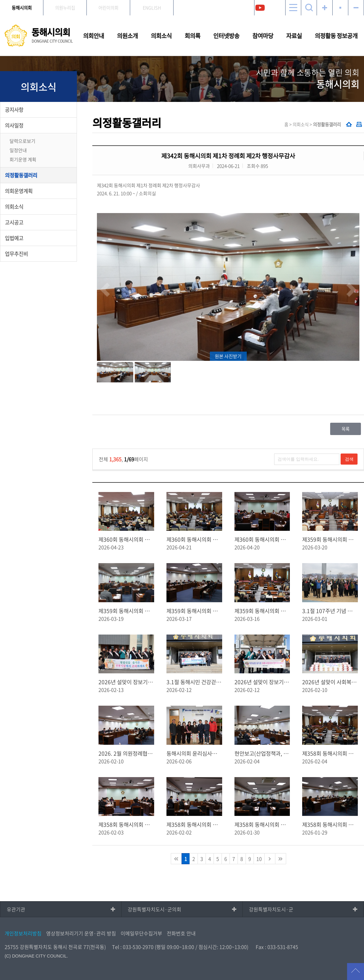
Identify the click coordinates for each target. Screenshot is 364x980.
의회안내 (94, 36)
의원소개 (127, 36)
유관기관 (16, 909)
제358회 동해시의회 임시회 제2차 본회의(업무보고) (330, 825)
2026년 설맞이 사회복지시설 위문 (330, 682)
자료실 (294, 36)
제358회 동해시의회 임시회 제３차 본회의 (262, 825)
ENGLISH (152, 8)
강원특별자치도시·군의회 (154, 909)
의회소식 (161, 36)
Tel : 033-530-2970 (133, 947)
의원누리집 (65, 8)
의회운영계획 (19, 191)
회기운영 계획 (23, 159)
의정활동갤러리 (21, 175)
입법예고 (14, 238)
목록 (346, 429)
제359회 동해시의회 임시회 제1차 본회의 (262, 611)
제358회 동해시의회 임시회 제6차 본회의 (330, 753)
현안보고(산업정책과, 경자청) (262, 753)
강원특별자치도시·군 (271, 909)
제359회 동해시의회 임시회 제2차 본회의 (194, 611)
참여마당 (263, 36)
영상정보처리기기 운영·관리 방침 (81, 933)
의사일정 (14, 125)
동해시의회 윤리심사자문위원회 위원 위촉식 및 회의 (194, 753)
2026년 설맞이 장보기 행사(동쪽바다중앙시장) (262, 682)
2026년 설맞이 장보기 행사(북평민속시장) (126, 682)
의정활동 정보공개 (336, 36)
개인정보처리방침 (23, 933)
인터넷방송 (226, 36)
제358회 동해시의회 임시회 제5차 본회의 (126, 825)
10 (259, 859)
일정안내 (18, 150)
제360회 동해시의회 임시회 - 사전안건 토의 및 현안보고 (262, 539)
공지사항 (14, 110)
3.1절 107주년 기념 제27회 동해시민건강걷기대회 (330, 611)
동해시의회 (22, 8)
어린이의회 (108, 8)
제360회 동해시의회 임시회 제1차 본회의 (194, 539)
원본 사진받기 (228, 356)
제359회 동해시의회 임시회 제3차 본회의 (330, 539)
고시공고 (14, 222)
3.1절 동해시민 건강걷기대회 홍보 (194, 682)
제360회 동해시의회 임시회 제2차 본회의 (126, 539)
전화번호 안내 (181, 933)
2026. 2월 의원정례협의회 (126, 753)
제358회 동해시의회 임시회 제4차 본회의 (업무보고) (194, 825)
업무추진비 (16, 254)
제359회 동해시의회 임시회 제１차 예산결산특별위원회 (126, 611)
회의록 (192, 36)
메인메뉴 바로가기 (182, 0)
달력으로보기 (22, 141)
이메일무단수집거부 (141, 933)
